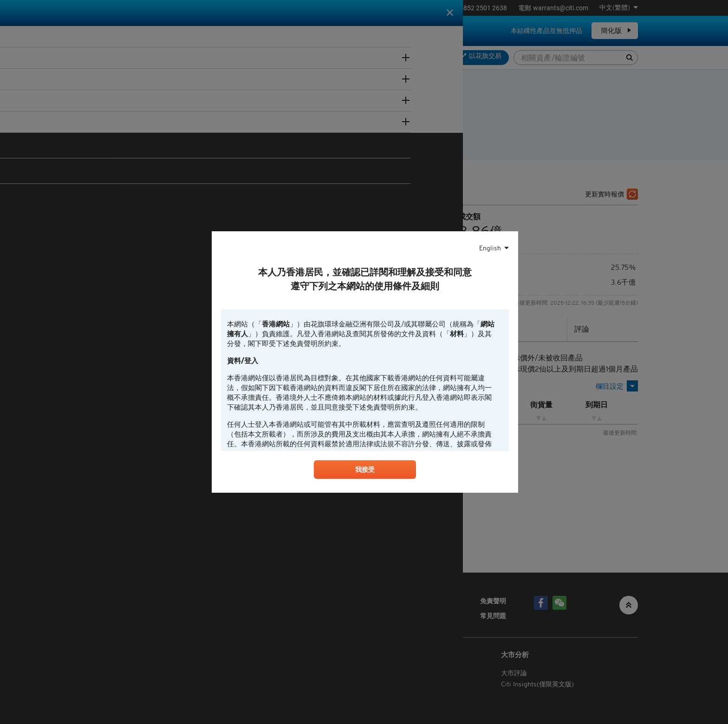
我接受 (365, 471)
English (490, 247)
